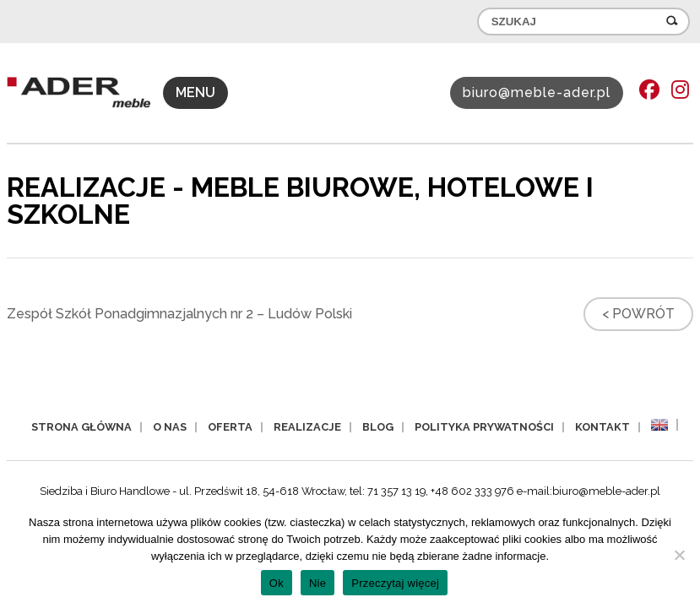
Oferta (230, 427)
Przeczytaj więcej (395, 583)
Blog (378, 427)
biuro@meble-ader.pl (537, 92)
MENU (195, 92)
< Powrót (638, 314)
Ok (277, 583)
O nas (170, 427)
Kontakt (602, 427)
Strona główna (81, 427)
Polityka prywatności (484, 427)
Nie (317, 583)
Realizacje (307, 427)
